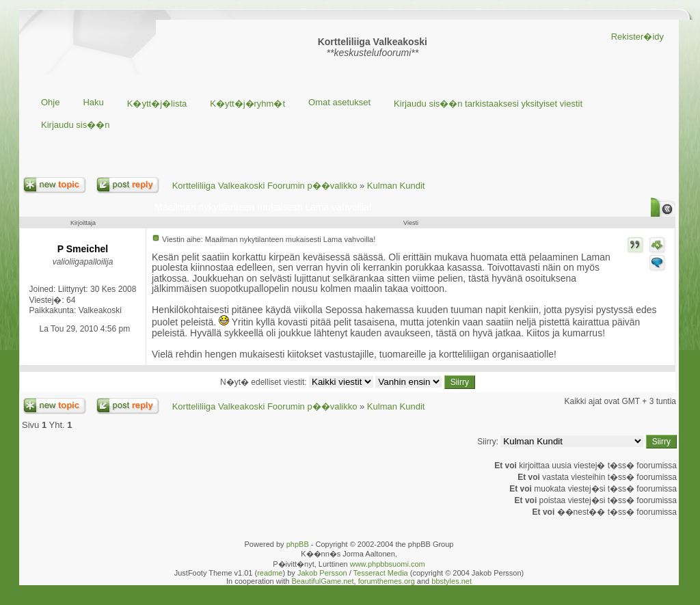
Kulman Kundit (396, 186)
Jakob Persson (322, 573)
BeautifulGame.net (322, 581)
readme (270, 573)
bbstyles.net (452, 581)
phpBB (298, 544)
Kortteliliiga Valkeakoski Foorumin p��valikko (265, 186)
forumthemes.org (387, 581)
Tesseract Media (381, 573)
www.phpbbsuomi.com (388, 564)
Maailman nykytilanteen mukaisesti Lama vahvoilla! (263, 207)
